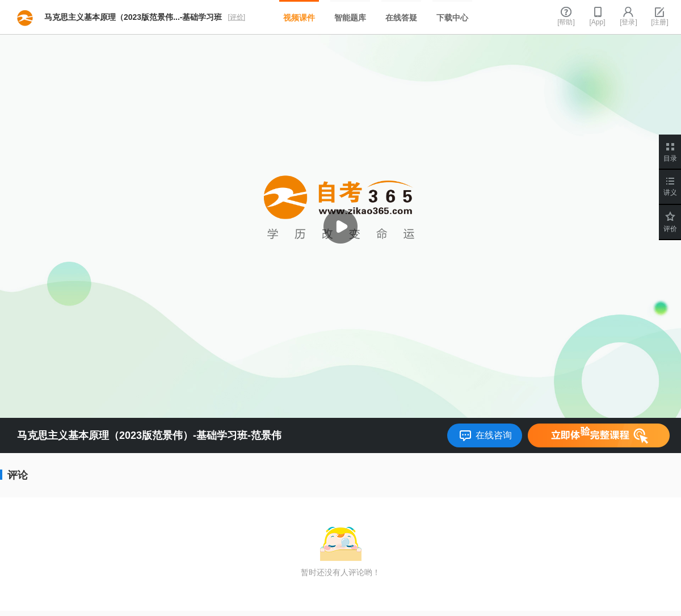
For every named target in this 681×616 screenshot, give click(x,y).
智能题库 (350, 18)
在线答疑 (401, 18)
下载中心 (452, 18)
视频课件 (299, 18)
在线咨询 (494, 435)
